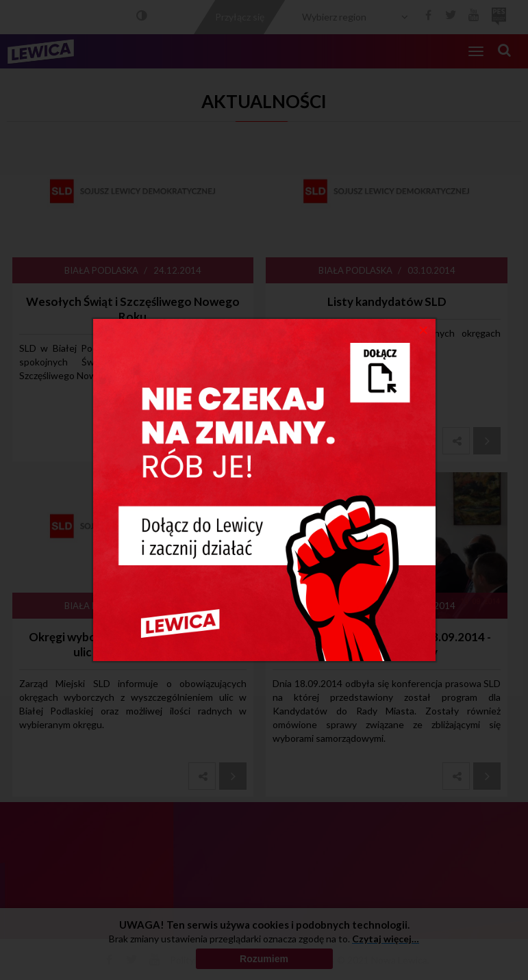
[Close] (424, 329)
